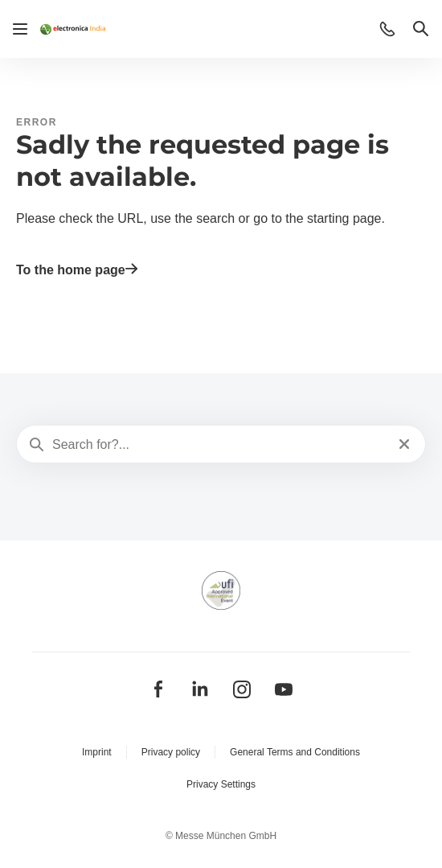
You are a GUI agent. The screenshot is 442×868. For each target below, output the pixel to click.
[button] (387, 29)
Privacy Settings (221, 784)
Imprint (97, 752)
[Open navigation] (20, 29)
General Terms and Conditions (295, 752)
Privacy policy (171, 752)
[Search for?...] (219, 445)
